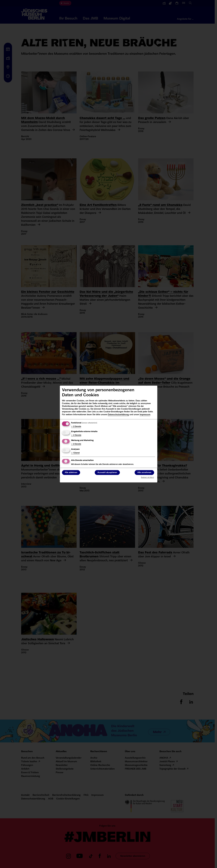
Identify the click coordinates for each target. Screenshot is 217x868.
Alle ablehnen (71, 473)
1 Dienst (75, 453)
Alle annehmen (144, 473)
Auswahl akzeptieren (107, 473)
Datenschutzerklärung (118, 415)
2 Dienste (76, 427)
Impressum (145, 415)
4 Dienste (76, 435)
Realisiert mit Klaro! (147, 477)
